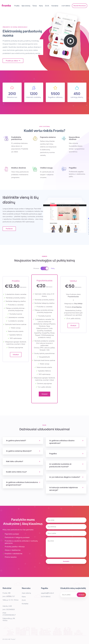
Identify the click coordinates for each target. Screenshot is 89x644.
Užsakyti (16, 355)
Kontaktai (55, 6)
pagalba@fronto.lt (47, 593)
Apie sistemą (26, 6)
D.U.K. (47, 6)
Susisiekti (66, 561)
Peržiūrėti (9, 229)
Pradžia (17, 6)
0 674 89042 (46, 597)
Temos (35, 6)
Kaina (41, 6)
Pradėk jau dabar (13, 61)
